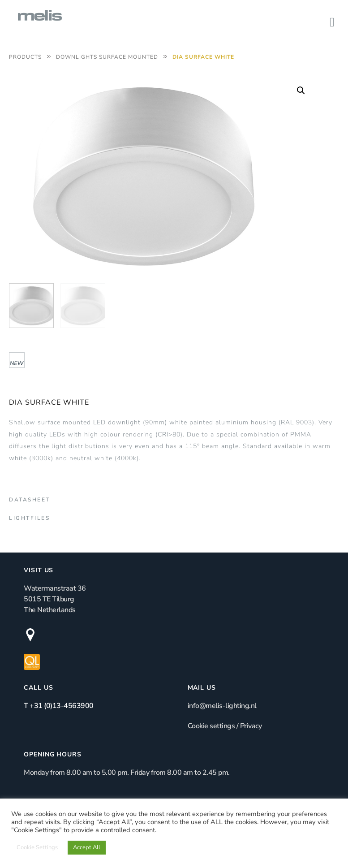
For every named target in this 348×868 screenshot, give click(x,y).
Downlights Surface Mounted (107, 57)
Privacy (251, 726)
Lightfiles (29, 518)
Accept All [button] (87, 847)
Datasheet (30, 500)
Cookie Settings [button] (37, 847)
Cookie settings (211, 726)
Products (25, 57)
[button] (301, 91)
